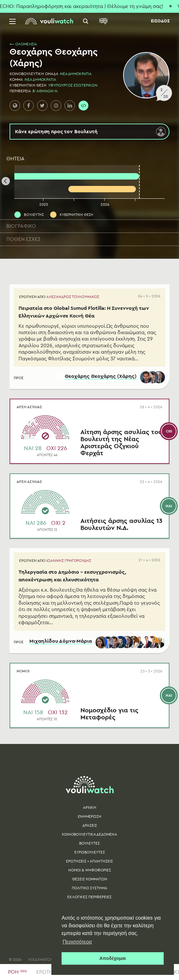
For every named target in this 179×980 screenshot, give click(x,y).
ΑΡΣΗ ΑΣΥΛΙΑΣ (29, 409)
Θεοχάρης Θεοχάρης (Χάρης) (100, 379)
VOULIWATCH (41, 962)
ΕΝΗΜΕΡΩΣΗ (90, 819)
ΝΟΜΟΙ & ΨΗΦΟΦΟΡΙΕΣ (90, 873)
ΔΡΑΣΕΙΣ (90, 828)
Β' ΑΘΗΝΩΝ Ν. (45, 91)
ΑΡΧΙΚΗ (90, 810)
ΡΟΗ (17, 972)
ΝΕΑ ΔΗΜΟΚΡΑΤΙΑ (76, 74)
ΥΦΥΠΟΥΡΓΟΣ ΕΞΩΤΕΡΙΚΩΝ (73, 85)
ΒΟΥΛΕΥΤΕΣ (89, 846)
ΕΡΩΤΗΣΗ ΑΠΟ (59, 297)
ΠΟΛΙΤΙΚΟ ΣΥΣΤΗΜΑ (89, 891)
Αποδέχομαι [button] (112, 958)
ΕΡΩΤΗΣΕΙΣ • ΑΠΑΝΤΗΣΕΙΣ (89, 864)
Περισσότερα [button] (77, 942)
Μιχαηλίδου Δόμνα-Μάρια (60, 644)
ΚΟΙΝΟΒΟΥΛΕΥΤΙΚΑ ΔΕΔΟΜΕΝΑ (89, 837)
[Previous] (6, 181)
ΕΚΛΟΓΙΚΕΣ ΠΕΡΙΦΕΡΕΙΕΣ (89, 900)
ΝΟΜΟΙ (23, 674)
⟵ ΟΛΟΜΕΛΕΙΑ (23, 44)
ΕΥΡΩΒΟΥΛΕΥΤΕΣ (90, 855)
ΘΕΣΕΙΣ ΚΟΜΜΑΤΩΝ (90, 882)
